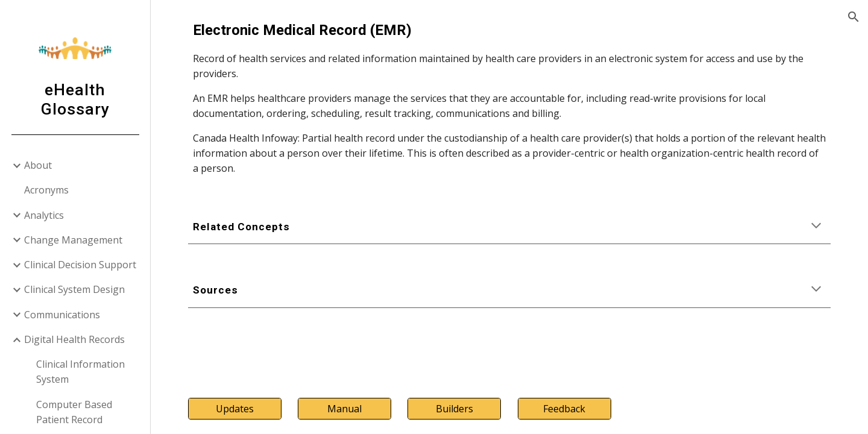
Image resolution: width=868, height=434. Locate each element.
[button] (854, 17)
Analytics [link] (44, 215)
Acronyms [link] (46, 190)
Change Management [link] (73, 240)
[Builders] (454, 409)
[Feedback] (565, 409)
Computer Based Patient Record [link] (74, 412)
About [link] (38, 165)
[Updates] (235, 409)
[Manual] (344, 409)
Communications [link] (62, 315)
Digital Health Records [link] (74, 339)
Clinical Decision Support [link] (80, 265)
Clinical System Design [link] (74, 289)
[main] (510, 98)
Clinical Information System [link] (80, 372)
